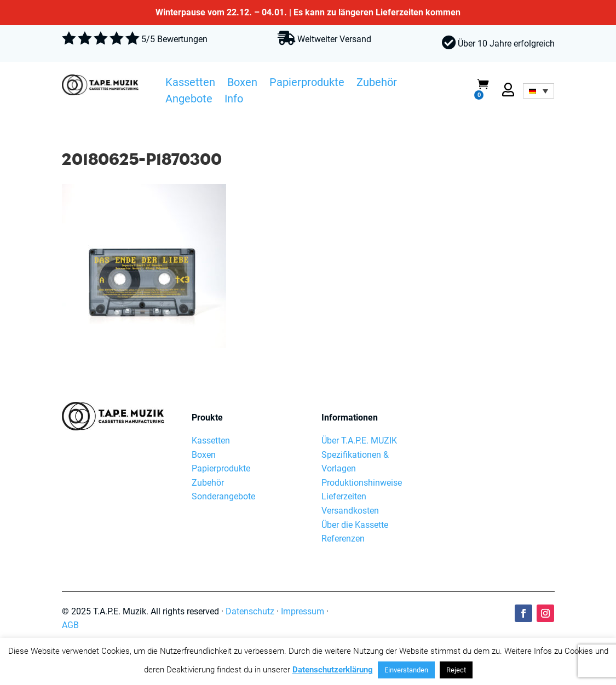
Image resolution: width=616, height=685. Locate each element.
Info (234, 100)
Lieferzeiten (344, 496)
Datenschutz (250, 611)
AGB (70, 625)
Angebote (189, 100)
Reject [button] (456, 670)
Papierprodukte (307, 84)
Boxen (242, 84)
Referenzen (343, 539)
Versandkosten (350, 511)
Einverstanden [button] (406, 670)
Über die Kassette (355, 525)
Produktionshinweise (362, 483)
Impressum (303, 611)
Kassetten (190, 84)
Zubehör (377, 84)
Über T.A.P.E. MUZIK (359, 441)
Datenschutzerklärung (333, 670)
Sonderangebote (223, 496)
